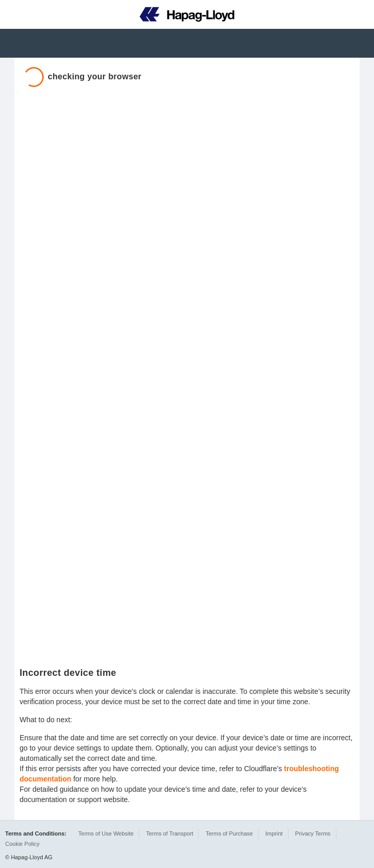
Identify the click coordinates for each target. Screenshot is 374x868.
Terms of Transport (169, 833)
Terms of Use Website (106, 833)
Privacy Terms (313, 833)
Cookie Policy (22, 844)
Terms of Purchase (229, 833)
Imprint (274, 833)
